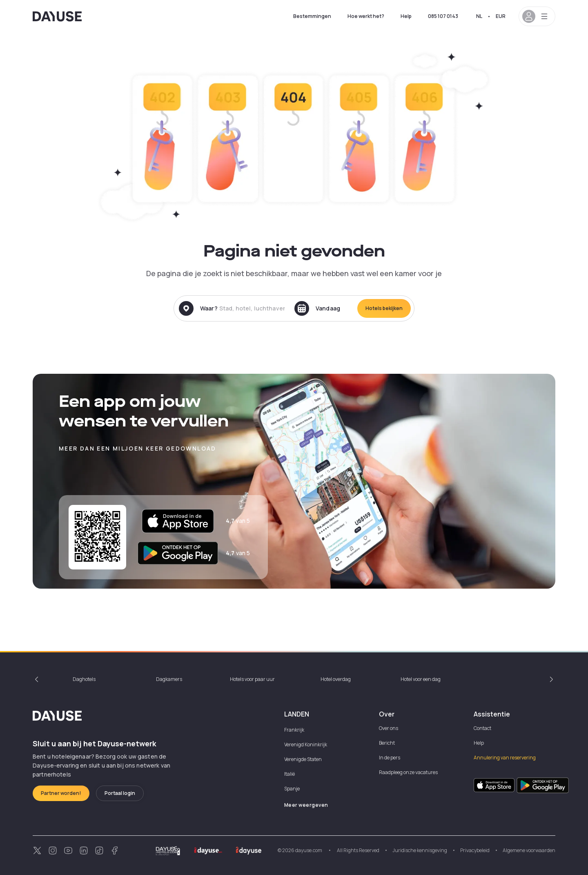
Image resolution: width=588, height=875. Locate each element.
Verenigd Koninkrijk (306, 744)
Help (406, 16)
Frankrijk (294, 730)
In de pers (390, 758)
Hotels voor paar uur (252, 679)
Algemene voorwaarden (529, 850)
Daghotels (84, 679)
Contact (482, 728)
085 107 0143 (443, 16)
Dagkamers (169, 679)
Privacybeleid (475, 850)
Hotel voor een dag (421, 679)
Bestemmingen (312, 16)
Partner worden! (61, 793)
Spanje (292, 789)
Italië (290, 774)
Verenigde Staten (303, 759)
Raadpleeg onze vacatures (408, 772)
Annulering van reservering (505, 758)
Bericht (387, 743)
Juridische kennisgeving (420, 850)
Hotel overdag (336, 679)
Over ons (389, 728)
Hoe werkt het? (366, 16)
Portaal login (120, 793)
